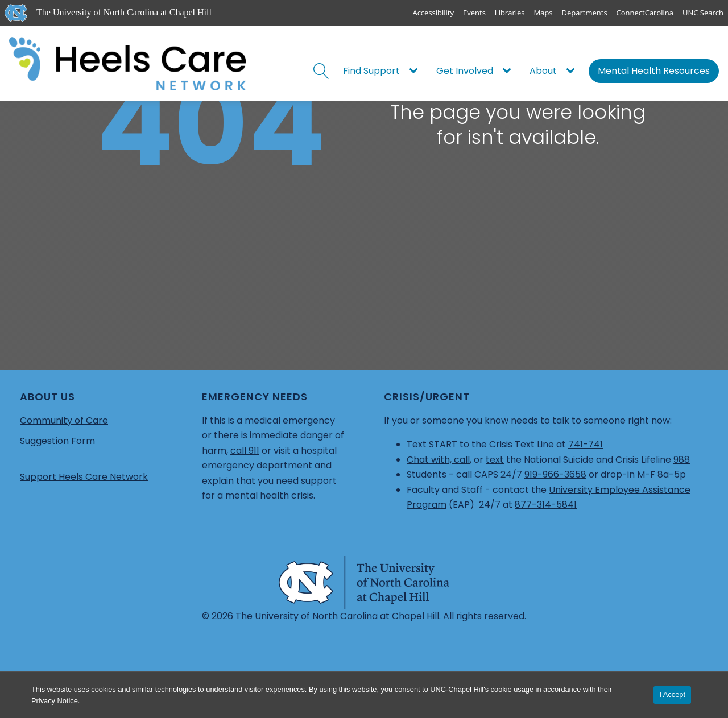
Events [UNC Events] (474, 13)
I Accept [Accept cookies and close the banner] (672, 694)
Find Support (371, 71)
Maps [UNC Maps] (543, 13)
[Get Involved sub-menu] (509, 71)
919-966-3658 (555, 474)
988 (682, 460)
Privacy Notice (55, 701)
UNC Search (703, 13)
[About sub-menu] (573, 71)
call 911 (245, 451)
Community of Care (64, 420)
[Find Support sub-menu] (416, 71)
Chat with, (430, 460)
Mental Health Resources (654, 71)
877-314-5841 (546, 505)
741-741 (586, 444)
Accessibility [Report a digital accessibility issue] (433, 13)
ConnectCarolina (645, 13)
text (495, 460)
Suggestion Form (57, 441)
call (462, 460)
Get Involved (465, 71)
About (543, 71)
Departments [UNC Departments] (585, 13)
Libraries (510, 13)
